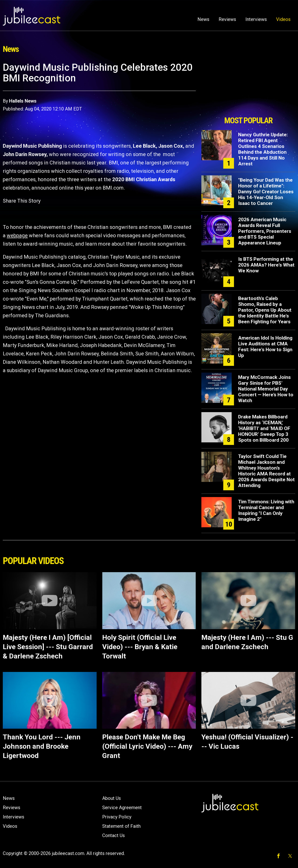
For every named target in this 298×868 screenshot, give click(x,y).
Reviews (227, 19)
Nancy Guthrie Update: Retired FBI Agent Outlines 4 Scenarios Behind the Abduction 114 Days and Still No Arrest (263, 149)
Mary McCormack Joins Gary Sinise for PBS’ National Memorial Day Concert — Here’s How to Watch (266, 389)
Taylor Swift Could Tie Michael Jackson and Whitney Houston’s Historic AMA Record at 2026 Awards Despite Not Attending (266, 471)
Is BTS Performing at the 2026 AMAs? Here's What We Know (266, 265)
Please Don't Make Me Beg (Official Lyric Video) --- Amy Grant (147, 746)
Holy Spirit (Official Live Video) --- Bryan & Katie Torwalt (140, 647)
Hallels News (23, 101)
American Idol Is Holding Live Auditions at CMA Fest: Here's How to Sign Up (265, 347)
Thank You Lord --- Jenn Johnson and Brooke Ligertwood (42, 746)
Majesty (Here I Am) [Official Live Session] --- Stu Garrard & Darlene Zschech (48, 647)
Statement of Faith (121, 826)
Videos (283, 19)
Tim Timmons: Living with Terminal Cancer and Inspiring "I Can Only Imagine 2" (266, 510)
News (203, 19)
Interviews (256, 19)
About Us (112, 798)
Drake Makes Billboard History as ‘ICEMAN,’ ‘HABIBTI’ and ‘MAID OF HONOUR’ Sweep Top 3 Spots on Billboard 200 (264, 428)
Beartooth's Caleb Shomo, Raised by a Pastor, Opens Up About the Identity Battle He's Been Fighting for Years (265, 310)
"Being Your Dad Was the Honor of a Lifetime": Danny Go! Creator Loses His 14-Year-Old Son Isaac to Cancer (266, 192)
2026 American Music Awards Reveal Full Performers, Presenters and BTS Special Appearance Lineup (265, 231)
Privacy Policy (117, 817)
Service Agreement (122, 808)
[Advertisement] (248, 88)
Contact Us (113, 835)
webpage (17, 235)
